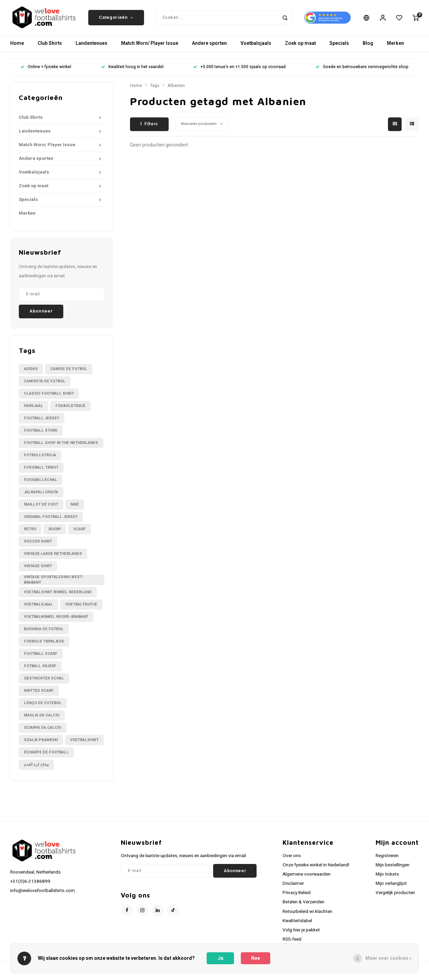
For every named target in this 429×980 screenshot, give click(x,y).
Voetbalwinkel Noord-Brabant (56, 619)
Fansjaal (34, 408)
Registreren (387, 858)
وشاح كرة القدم (36, 767)
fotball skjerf (40, 668)
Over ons (292, 858)
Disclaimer (293, 886)
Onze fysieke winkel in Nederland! (316, 867)
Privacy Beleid (297, 895)
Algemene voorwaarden (307, 877)
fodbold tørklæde (44, 644)
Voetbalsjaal (38, 607)
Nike (75, 507)
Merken (395, 46)
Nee (256, 958)
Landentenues (92, 46)
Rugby (55, 531)
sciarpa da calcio (43, 730)
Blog (368, 46)
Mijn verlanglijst (391, 886)
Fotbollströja (40, 457)
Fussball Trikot (41, 470)
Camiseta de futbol (45, 384)
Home (17, 46)
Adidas (31, 371)
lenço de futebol (43, 705)
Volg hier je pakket (301, 932)
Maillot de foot (41, 507)
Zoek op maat (300, 46)
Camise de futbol (69, 371)
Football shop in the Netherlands (61, 445)
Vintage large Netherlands (53, 556)
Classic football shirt (49, 396)
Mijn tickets (387, 877)
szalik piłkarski (41, 742)
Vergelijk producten (395, 895)
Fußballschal (41, 482)
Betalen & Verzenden (303, 905)
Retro (30, 531)
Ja (220, 958)
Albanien (176, 88)
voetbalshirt (84, 742)
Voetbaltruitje (81, 607)
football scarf (41, 656)
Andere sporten (209, 46)
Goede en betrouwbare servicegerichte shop (362, 70)
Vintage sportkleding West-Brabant (54, 582)
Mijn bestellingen (393, 867)
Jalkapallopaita (41, 494)
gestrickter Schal (44, 681)
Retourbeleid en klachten (307, 914)
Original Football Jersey (51, 519)
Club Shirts (50, 46)
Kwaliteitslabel (297, 923)
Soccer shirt (38, 544)
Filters (149, 126)
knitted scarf (39, 693)
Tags (155, 88)
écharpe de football (46, 755)
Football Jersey (42, 421)
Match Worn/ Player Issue (150, 46)
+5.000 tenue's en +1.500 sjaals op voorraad (239, 70)
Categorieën (116, 19)
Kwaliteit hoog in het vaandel (132, 70)
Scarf (80, 531)
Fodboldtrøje (70, 408)
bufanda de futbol (44, 631)
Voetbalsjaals (256, 46)
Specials (339, 46)
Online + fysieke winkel (46, 70)
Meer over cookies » (388, 958)
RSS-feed (292, 942)
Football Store (41, 433)
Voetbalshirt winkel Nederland (58, 594)
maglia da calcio (42, 718)
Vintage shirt (38, 568)
